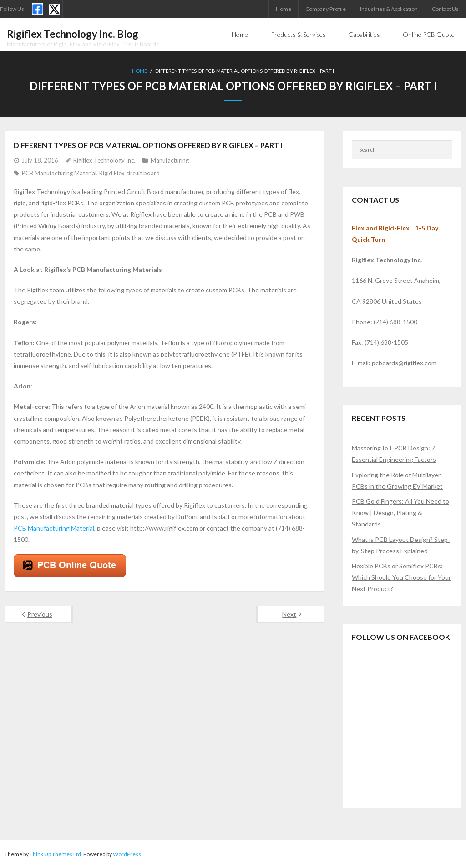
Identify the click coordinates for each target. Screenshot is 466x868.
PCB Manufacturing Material (59, 173)
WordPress (127, 854)
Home (284, 9)
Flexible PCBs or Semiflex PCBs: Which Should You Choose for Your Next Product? (401, 577)
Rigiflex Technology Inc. (104, 160)
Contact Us (445, 9)
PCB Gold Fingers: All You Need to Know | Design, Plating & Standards (400, 513)
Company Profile (326, 9)
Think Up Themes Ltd (55, 854)
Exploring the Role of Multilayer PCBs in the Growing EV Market (397, 480)
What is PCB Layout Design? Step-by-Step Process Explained (401, 545)
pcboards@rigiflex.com (404, 363)
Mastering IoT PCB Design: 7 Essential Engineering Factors (394, 454)
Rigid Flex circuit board (129, 173)
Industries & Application (389, 9)
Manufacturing (170, 160)
